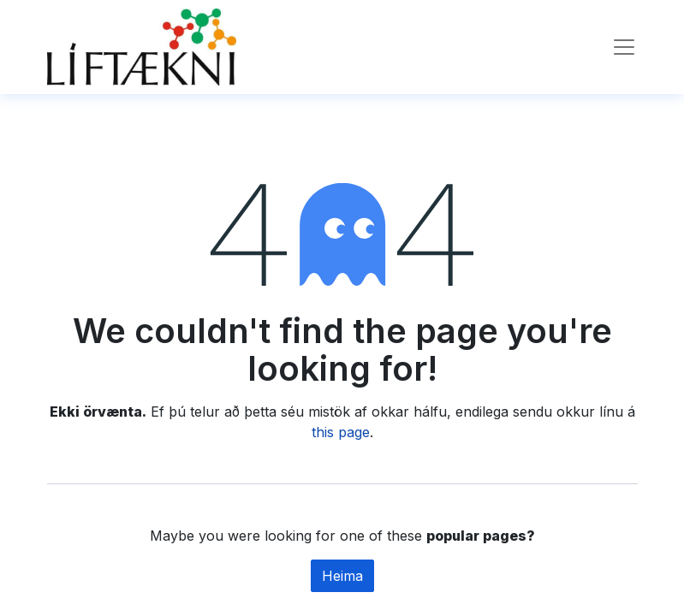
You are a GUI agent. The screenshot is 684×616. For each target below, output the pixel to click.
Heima (342, 576)
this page (341, 432)
